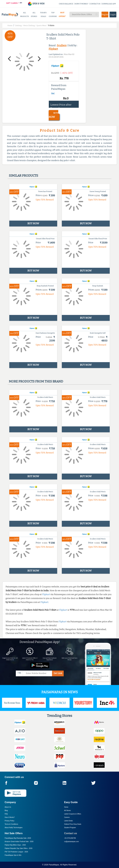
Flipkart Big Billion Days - (15, 845)
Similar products (23, 176)
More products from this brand (36, 381)
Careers (67, 817)
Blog (6, 810)
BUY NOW (53, 115)
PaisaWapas (54, 865)
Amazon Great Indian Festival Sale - (19, 842)
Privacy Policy (9, 821)
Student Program (70, 828)
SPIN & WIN (36, 4)
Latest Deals (68, 821)
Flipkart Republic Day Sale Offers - (19, 848)
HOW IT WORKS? (82, 4)
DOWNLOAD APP (109, 4)
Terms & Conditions (11, 824)
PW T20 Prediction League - (16, 852)
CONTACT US (95, 4)
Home (66, 807)
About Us (8, 807)
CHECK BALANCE (66, 4)
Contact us (71, 833)
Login (113, 15)
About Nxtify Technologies (14, 828)
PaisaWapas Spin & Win (13, 855)
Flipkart (53, 49)
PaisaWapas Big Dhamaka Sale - (18, 838)
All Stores (67, 810)
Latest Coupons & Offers (73, 814)
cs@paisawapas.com (72, 842)
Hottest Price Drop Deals (73, 824)
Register (105, 15)
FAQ (6, 814)
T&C (53, 94)
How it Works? (10, 817)
